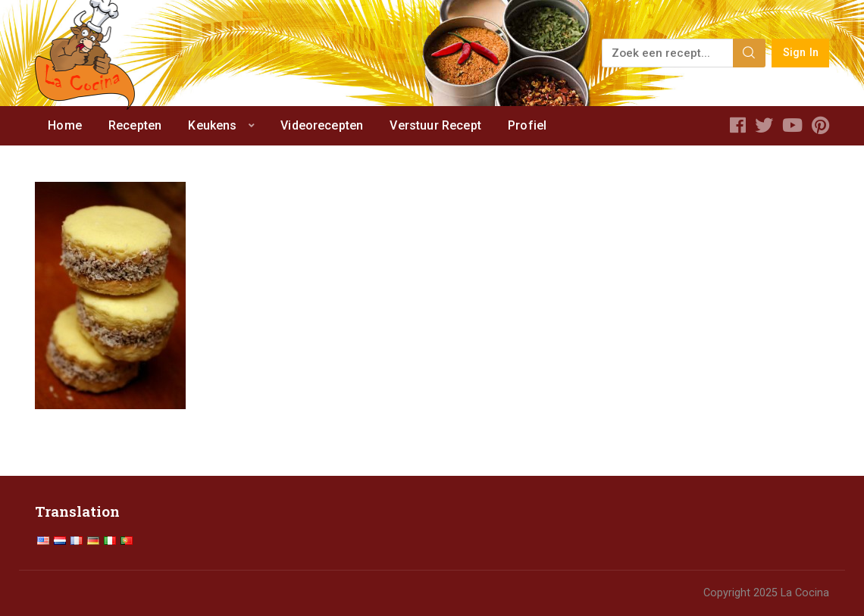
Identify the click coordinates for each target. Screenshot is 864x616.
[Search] (750, 53)
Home (65, 125)
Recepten (135, 125)
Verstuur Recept (435, 125)
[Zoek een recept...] (668, 53)
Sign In (801, 53)
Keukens (212, 125)
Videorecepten (322, 125)
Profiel (527, 125)
